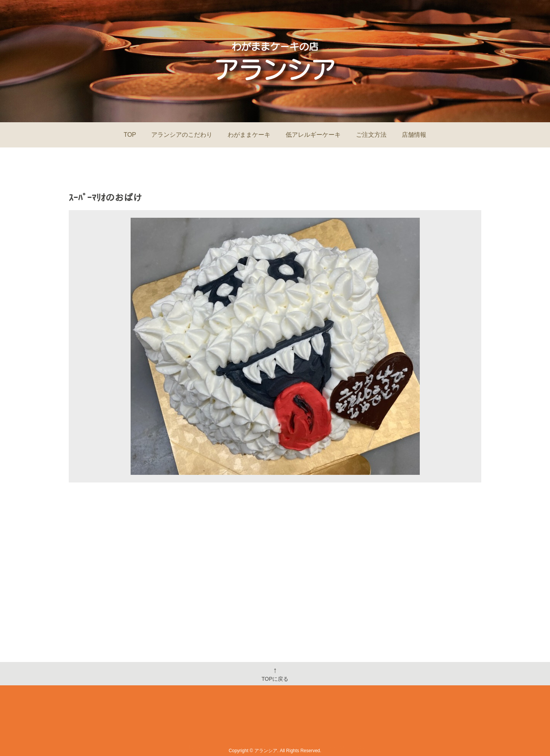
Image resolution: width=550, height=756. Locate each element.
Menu (271, 724)
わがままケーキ (249, 135)
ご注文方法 (371, 135)
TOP (130, 135)
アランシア (266, 751)
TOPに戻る (275, 674)
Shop (301, 724)
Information (233, 724)
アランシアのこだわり (182, 135)
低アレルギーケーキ (313, 135)
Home (194, 724)
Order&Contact (344, 724)
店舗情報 (414, 135)
